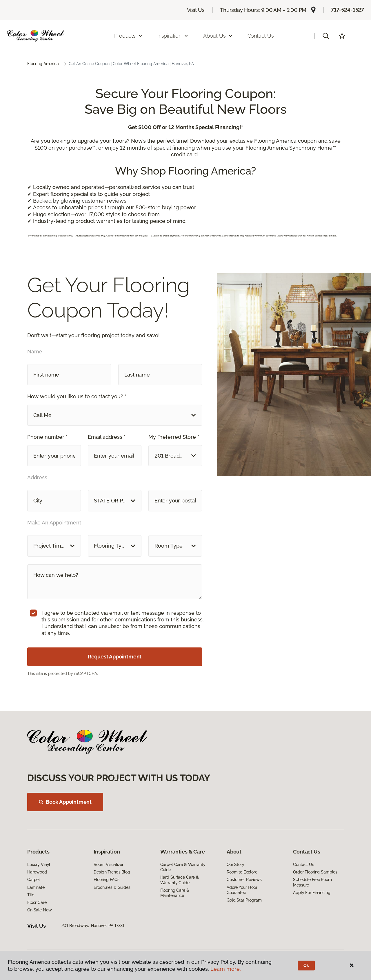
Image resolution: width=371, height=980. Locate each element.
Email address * (107, 437)
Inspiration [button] (173, 36)
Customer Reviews (244, 880)
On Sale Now (39, 910)
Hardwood (37, 872)
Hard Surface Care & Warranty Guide (180, 880)
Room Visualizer (109, 865)
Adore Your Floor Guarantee (242, 890)
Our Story (235, 865)
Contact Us (261, 36)
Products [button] (128, 36)
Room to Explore (242, 872)
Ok (306, 966)
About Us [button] (218, 36)
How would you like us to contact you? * (77, 396)
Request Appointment (115, 657)
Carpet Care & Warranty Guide (183, 867)
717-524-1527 (348, 10)
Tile (31, 895)
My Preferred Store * (174, 437)
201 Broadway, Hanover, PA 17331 (93, 926)
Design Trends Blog (112, 872)
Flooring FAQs (106, 880)
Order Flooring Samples (315, 872)
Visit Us (196, 10)
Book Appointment (65, 802)
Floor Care (37, 902)
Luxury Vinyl (39, 865)
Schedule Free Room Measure (312, 882)
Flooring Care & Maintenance (175, 893)
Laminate (36, 887)
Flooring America (43, 64)
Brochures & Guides (112, 887)
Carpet (34, 880)
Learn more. (226, 969)
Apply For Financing (312, 893)
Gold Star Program (244, 900)
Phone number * (47, 437)
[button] (326, 36)
